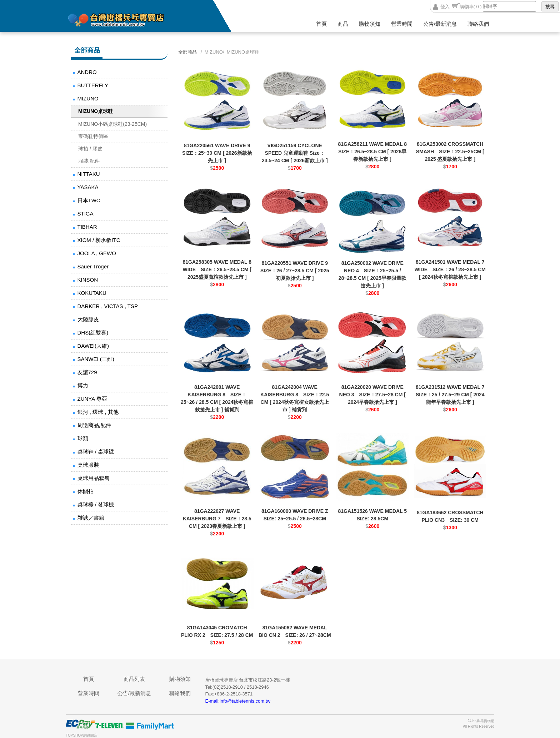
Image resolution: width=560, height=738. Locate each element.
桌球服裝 (88, 465)
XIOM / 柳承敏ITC (99, 240)
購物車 (471, 7)
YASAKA (88, 187)
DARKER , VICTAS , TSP (108, 306)
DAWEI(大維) (93, 346)
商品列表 (134, 679)
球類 (83, 438)
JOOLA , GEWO (97, 253)
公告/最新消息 (440, 24)
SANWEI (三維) (96, 359)
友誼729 (87, 372)
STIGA (86, 214)
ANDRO (87, 72)
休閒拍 (86, 491)
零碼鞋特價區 (93, 136)
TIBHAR (87, 227)
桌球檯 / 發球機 (96, 504)
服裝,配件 (89, 161)
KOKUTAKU (92, 293)
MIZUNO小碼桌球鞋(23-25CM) (112, 124)
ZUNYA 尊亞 (92, 399)
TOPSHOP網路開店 (82, 735)
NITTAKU (89, 174)
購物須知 (370, 24)
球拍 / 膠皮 (90, 149)
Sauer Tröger (93, 266)
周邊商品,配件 (94, 425)
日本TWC (89, 200)
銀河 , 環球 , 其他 (98, 412)
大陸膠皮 (88, 319)
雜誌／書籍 (91, 518)
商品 (343, 24)
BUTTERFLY (93, 85)
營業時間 (402, 24)
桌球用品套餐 (94, 478)
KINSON (88, 280)
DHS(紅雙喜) (93, 333)
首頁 (321, 24)
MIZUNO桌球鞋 (96, 111)
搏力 (83, 385)
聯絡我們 (478, 24)
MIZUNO (88, 98)
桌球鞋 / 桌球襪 (96, 452)
